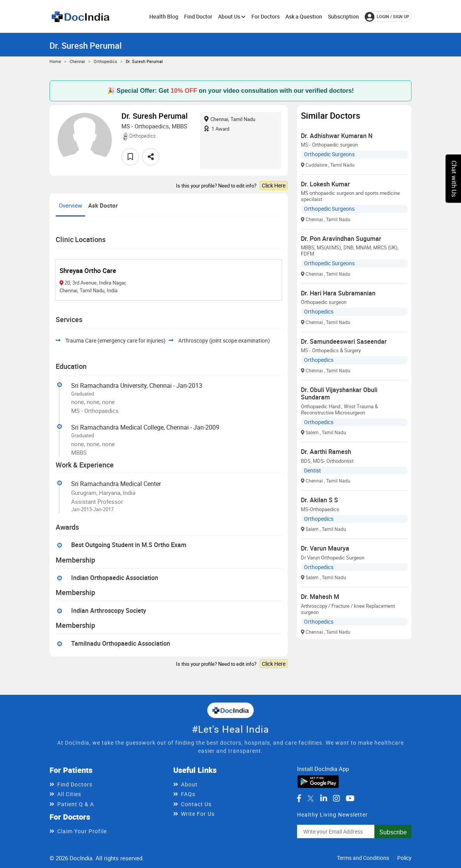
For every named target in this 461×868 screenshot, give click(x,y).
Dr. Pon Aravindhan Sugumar (341, 239)
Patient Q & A (76, 804)
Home (55, 61)
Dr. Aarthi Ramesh (326, 452)
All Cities (69, 794)
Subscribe (393, 832)
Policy (404, 858)
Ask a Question (304, 16)
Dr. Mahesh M (320, 597)
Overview (70, 205)
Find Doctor (198, 16)
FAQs (188, 794)
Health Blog (164, 16)
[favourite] (130, 157)
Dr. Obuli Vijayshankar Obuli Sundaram (339, 393)
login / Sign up (387, 17)
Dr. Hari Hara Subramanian (338, 293)
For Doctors (266, 16)
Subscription (343, 16)
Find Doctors (75, 784)
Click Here (274, 185)
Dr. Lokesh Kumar (325, 184)
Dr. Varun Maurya (325, 548)
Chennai (77, 61)
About (189, 784)
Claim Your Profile (82, 831)
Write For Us (198, 814)
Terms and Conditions (363, 858)
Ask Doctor (103, 205)
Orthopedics (105, 61)
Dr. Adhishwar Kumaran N (337, 136)
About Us (232, 16)
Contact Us (196, 804)
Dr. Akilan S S (319, 500)
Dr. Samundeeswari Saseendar (344, 341)
